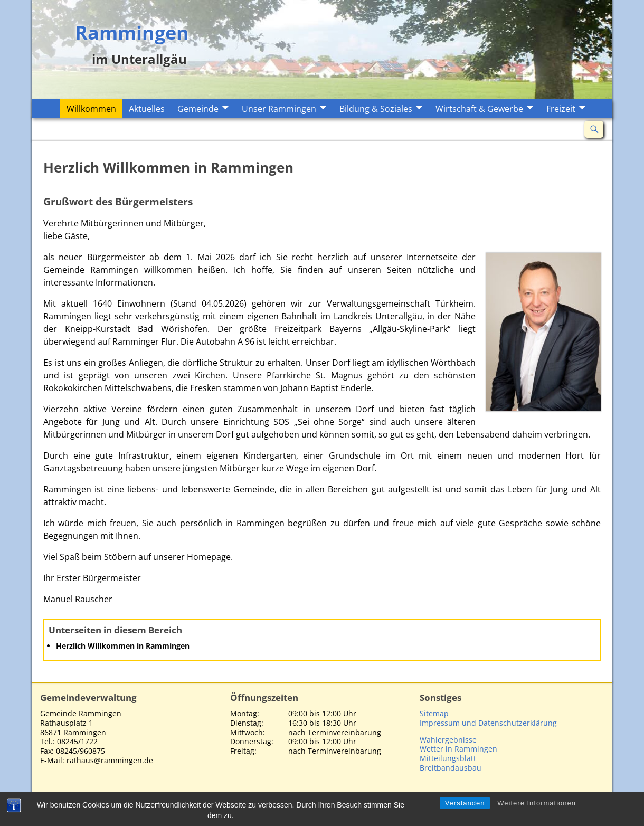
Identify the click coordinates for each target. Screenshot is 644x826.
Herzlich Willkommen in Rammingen (123, 646)
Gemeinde (198, 109)
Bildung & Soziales (376, 109)
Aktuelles (147, 109)
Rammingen (132, 32)
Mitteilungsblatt (448, 758)
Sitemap (434, 713)
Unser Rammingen (279, 109)
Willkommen (91, 109)
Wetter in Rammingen (458, 749)
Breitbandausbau (451, 768)
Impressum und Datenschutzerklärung (488, 723)
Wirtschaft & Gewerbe (479, 109)
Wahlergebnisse (448, 740)
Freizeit (561, 109)
